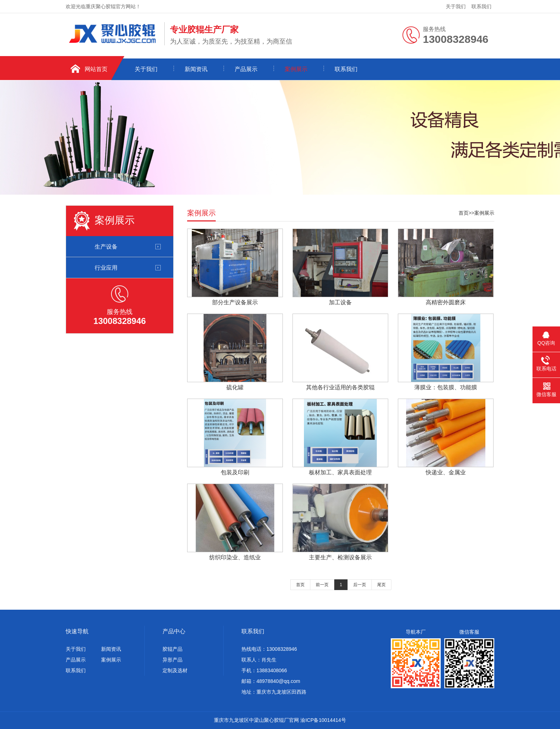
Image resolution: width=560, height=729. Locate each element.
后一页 (360, 585)
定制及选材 (175, 670)
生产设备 (106, 246)
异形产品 (172, 660)
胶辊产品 (172, 649)
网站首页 (96, 69)
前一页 (322, 585)
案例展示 (296, 69)
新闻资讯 (196, 69)
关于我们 (456, 6)
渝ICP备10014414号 (323, 720)
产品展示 (246, 69)
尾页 (381, 585)
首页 (464, 213)
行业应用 (106, 268)
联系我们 (481, 6)
